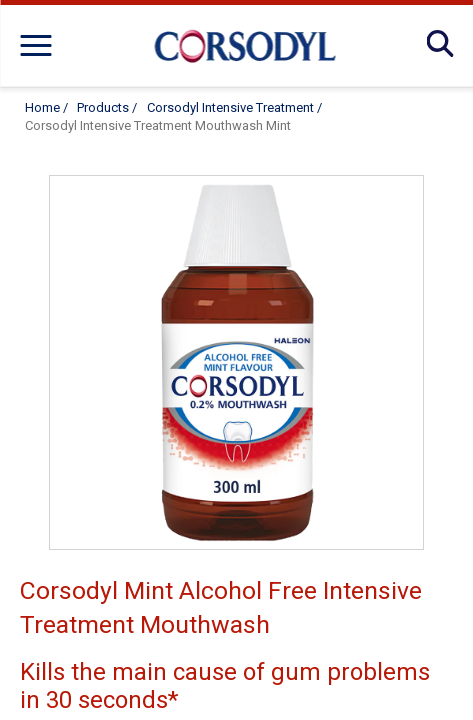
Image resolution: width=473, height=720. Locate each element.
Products (103, 107)
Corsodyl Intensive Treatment (230, 107)
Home (42, 107)
